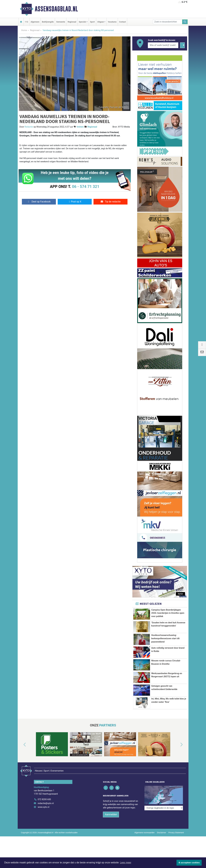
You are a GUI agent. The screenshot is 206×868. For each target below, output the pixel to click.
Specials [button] (82, 22)
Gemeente (61, 22)
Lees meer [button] (126, 863)
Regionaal (72, 22)
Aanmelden (111, 808)
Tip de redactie (110, 202)
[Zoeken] (185, 22)
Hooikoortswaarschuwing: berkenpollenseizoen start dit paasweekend (165, 638)
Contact (122, 22)
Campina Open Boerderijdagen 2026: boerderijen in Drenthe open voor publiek (168, 613)
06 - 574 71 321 (86, 187)
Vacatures (112, 22)
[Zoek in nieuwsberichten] (168, 22)
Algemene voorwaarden (144, 826)
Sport (92, 22)
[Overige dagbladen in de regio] (164, 787)
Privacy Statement (176, 826)
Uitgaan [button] (101, 22)
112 (27, 22)
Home (24, 30)
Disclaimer (162, 826)
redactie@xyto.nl (46, 797)
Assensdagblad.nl (56, 9)
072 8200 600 (44, 793)
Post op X (75, 202)
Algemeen (35, 22)
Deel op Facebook (39, 202)
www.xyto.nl (44, 801)
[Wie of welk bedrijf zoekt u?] (163, 45)
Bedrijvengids (48, 22)
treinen (80, 127)
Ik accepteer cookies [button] (189, 863)
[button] (21, 745)
